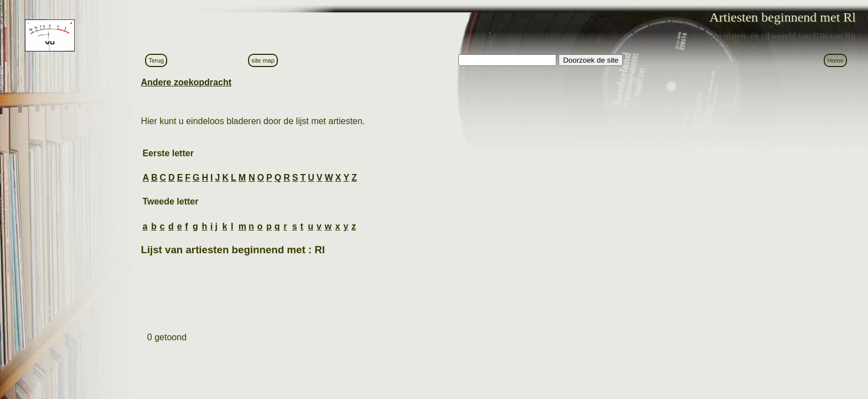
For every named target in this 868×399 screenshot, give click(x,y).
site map (263, 60)
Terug (156, 60)
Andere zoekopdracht (186, 82)
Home (835, 60)
